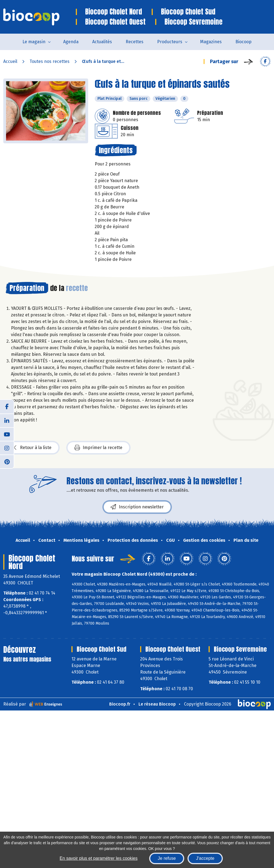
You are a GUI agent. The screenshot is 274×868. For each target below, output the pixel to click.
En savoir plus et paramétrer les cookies (99, 858)
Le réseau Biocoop (157, 704)
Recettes (135, 42)
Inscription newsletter (137, 507)
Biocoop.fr (120, 704)
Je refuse (167, 858)
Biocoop (243, 42)
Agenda (71, 42)
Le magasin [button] (34, 42)
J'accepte (205, 858)
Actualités (102, 42)
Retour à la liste (33, 448)
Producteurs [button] (170, 42)
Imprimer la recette (98, 448)
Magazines (211, 42)
